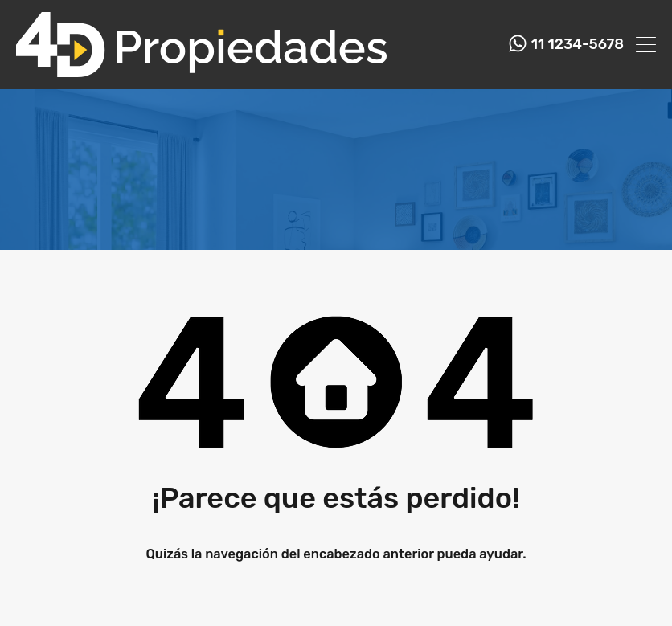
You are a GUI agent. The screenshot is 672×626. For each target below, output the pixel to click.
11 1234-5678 (578, 45)
